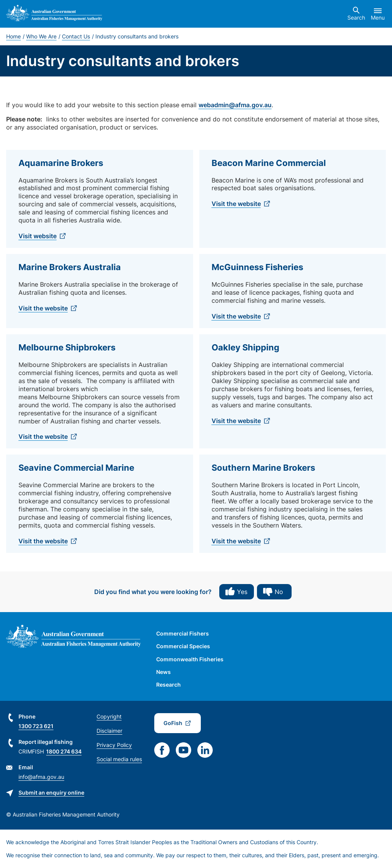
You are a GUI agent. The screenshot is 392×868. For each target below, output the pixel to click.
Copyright (109, 716)
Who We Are (41, 36)
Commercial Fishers (183, 633)
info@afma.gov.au (41, 777)
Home (13, 36)
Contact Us (76, 36)
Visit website (38, 236)
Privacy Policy (114, 745)
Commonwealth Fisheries (190, 659)
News (163, 672)
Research (168, 685)
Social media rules (119, 759)
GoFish (173, 723)
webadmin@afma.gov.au (235, 105)
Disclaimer (109, 731)
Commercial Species (183, 646)
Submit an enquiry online (51, 792)
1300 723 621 (36, 726)
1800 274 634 (64, 751)
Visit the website (236, 204)
